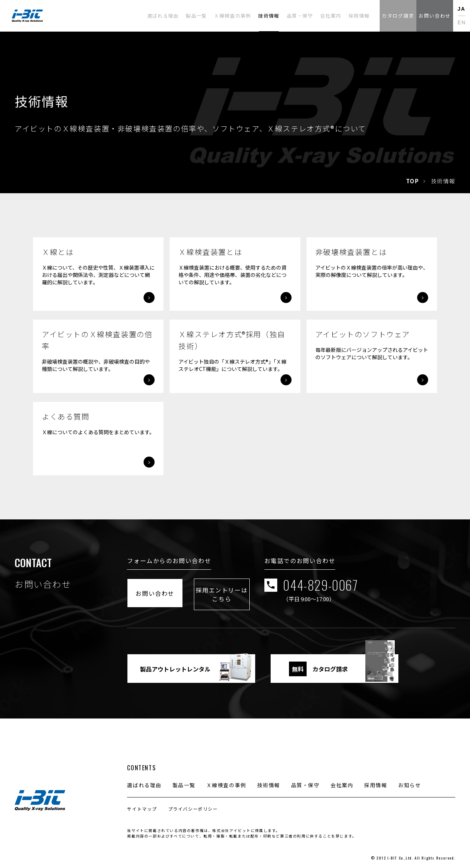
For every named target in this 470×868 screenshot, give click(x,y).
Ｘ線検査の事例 (226, 779)
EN (462, 22)
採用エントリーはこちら (265, 590)
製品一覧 (184, 779)
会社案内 (342, 779)
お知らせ (409, 779)
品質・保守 (305, 779)
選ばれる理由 (144, 779)
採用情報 (376, 779)
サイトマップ (142, 802)
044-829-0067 (378, 590)
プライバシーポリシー (193, 802)
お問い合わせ (170, 590)
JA (461, 9)
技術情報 (268, 779)
